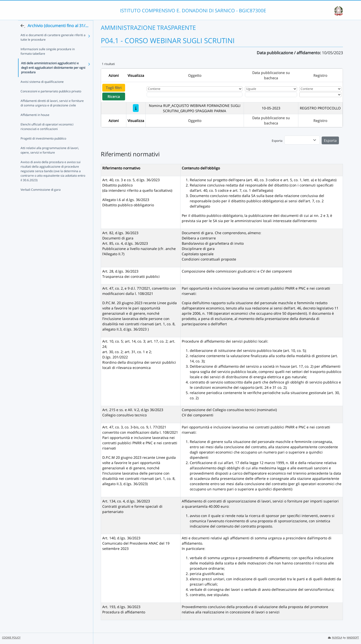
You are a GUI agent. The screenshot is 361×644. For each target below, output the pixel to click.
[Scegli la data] (271, 95)
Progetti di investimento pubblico (43, 148)
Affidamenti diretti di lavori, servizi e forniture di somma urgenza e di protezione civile (52, 113)
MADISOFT (353, 638)
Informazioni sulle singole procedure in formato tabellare (48, 61)
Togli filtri (114, 88)
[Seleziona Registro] (320, 95)
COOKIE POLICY (11, 638)
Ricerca (114, 96)
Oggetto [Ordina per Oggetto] (195, 75)
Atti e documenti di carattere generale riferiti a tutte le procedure (53, 47)
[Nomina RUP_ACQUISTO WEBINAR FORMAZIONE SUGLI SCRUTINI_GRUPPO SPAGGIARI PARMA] (136, 108)
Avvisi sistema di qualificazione (42, 91)
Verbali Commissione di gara (41, 199)
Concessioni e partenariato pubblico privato (51, 101)
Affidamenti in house (35, 125)
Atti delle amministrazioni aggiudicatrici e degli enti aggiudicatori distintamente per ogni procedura (53, 77)
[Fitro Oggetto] (195, 95)
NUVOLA (335, 638)
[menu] (302, 140)
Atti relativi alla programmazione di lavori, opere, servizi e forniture (50, 160)
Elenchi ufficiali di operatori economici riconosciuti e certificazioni (47, 136)
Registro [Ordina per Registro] (320, 75)
